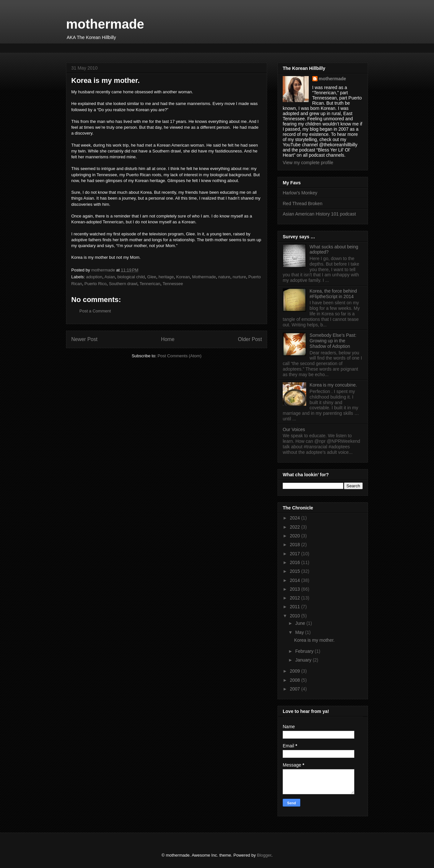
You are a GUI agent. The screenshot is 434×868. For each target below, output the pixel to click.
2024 (296, 518)
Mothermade (204, 277)
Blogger (264, 855)
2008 (296, 680)
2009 (296, 671)
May (300, 632)
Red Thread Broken (303, 204)
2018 (296, 545)
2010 (296, 616)
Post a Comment (95, 311)
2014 (296, 580)
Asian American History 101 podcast (319, 214)
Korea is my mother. (314, 640)
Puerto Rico (95, 284)
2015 (296, 571)
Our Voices (294, 429)
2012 (296, 598)
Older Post (250, 339)
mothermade (105, 24)
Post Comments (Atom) (179, 356)
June (301, 623)
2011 (296, 607)
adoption (94, 277)
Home (168, 339)
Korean (183, 277)
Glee (152, 277)
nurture (239, 277)
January (304, 660)
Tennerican (150, 284)
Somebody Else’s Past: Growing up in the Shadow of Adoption (333, 341)
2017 (296, 554)
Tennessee (173, 284)
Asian (110, 277)
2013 (296, 589)
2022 (296, 527)
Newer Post (84, 339)
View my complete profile (308, 163)
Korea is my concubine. (333, 385)
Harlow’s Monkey (300, 193)
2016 (296, 562)
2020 (296, 536)
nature (224, 277)
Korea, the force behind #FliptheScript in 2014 (333, 294)
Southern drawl (123, 284)
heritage (166, 277)
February (305, 651)
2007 (296, 689)
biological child (131, 277)
